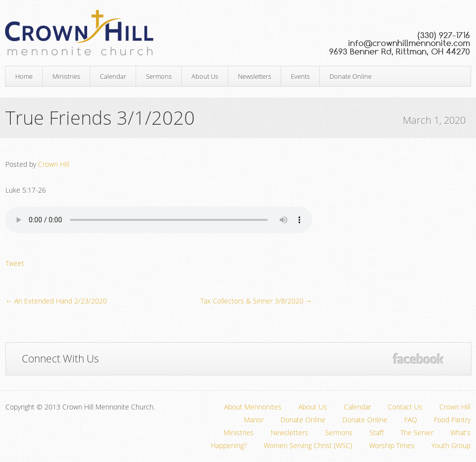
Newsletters (255, 76)
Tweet (15, 263)
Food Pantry (452, 420)
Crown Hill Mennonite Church (238, 33)
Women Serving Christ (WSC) (308, 445)
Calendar (113, 76)
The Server (417, 433)
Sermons (159, 76)
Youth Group (451, 445)
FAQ (411, 420)
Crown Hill (54, 164)
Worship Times (392, 445)
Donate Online (351, 76)
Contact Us (405, 407)
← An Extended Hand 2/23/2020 (56, 301)
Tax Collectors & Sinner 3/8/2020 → (256, 301)
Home (24, 76)
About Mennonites (253, 407)
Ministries (66, 76)
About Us (205, 76)
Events (300, 76)
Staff (377, 433)
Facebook (418, 359)
